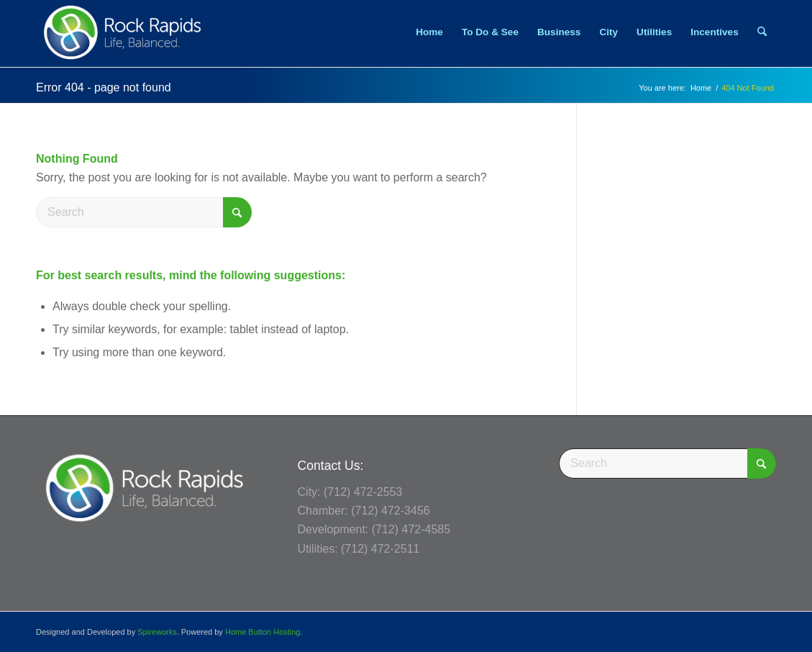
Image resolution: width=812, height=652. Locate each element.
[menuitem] (429, 32)
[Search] (762, 32)
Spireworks (157, 632)
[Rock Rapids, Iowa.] (122, 32)
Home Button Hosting (263, 632)
